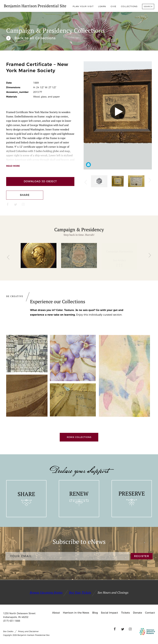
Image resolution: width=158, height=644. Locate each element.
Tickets (126, 613)
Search (148, 6)
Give (113, 6)
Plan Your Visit (83, 6)
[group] (39, 256)
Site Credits (8, 631)
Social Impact (109, 613)
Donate (137, 613)
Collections (129, 6)
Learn (102, 6)
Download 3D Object (40, 181)
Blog (95, 613)
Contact (150, 613)
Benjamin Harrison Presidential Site (35, 6)
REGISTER (142, 556)
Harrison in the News (76, 613)
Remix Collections (79, 437)
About (56, 613)
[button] (8, 256)
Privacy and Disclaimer (28, 631)
